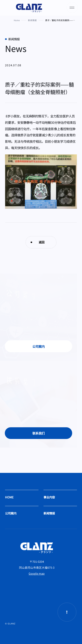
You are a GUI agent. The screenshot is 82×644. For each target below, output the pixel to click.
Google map (37, 573)
